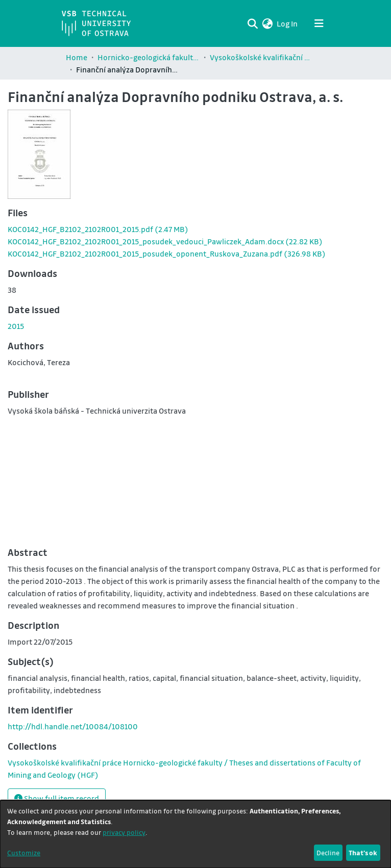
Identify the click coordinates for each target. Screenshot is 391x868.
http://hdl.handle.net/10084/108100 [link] (73, 726)
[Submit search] (252, 23)
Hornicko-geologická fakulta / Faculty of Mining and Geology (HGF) (149, 57)
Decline (328, 852)
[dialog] (196, 834)
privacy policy (124, 832)
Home (77, 57)
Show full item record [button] (57, 798)
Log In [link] (288, 23)
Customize (24, 852)
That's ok (363, 852)
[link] (98, 229)
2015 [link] (16, 326)
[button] (267, 23)
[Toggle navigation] (319, 23)
